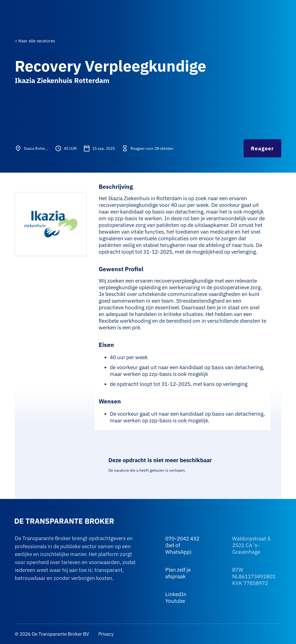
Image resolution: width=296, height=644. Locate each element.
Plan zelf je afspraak (178, 573)
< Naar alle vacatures (35, 41)
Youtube (175, 601)
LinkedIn (176, 594)
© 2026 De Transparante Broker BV (52, 634)
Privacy (105, 634)
